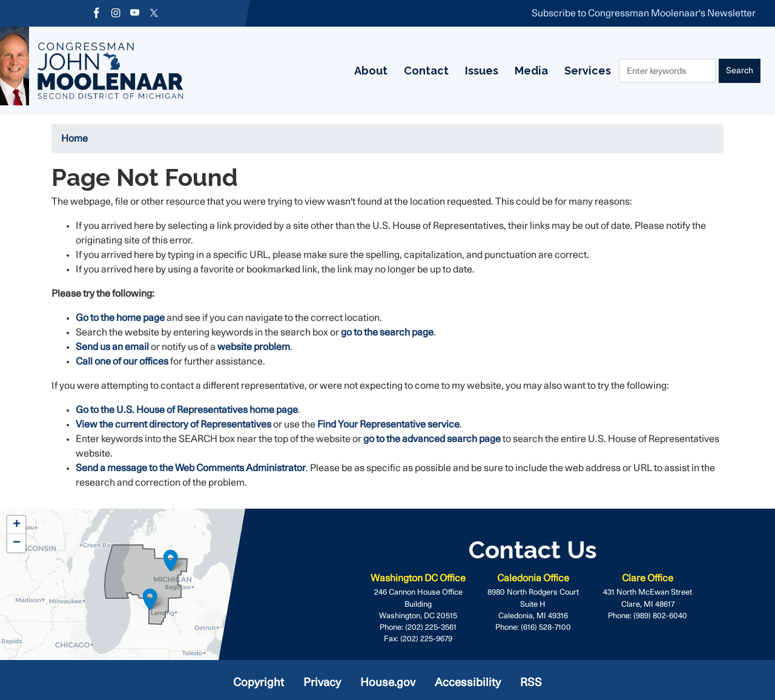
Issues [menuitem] (383, 71)
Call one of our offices (122, 362)
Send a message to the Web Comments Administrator (191, 468)
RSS (531, 683)
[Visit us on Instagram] (118, 13)
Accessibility (468, 683)
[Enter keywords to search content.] (667, 71)
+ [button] (17, 525)
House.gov (388, 683)
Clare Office (648, 578)
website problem (254, 347)
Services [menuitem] (495, 71)
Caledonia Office (533, 578)
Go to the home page (120, 318)
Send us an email (113, 347)
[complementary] (146, 584)
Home (74, 139)
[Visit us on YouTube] (139, 13)
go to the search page (387, 332)
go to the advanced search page (432, 439)
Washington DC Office (418, 578)
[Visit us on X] (159, 13)
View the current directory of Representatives (173, 424)
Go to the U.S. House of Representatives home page (187, 410)
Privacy (322, 683)
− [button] (17, 543)
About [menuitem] (265, 71)
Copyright (259, 683)
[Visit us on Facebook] (97, 13)
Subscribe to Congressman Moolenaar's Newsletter (644, 13)
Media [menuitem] (436, 71)
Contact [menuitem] (324, 71)
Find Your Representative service (388, 424)
